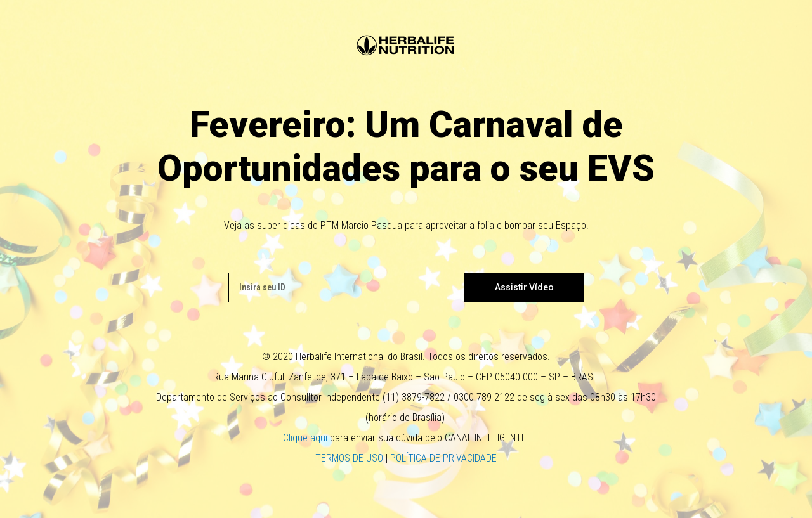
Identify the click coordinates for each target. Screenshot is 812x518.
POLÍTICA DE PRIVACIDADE (443, 458)
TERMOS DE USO (349, 458)
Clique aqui (305, 438)
